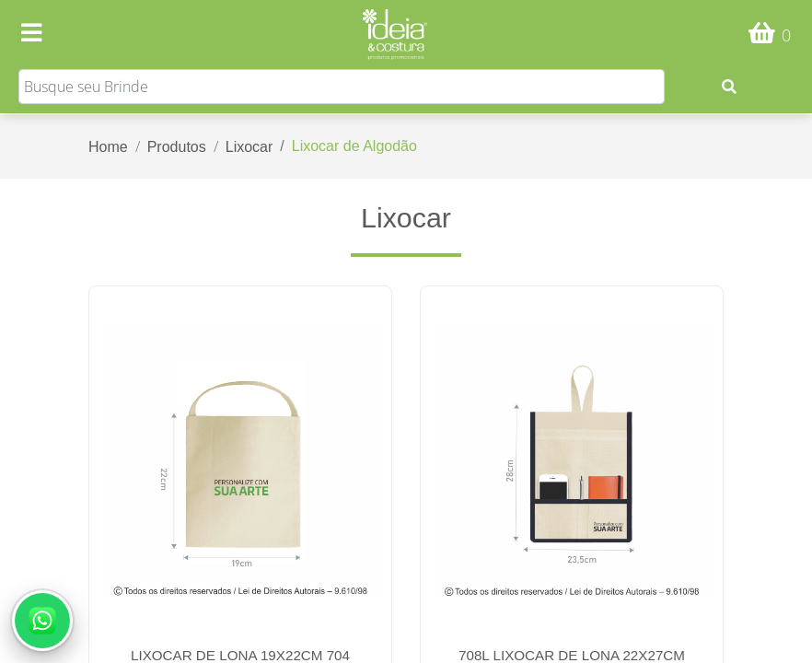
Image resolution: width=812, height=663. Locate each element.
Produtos (177, 147)
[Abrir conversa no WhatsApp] (42, 621)
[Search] (342, 87)
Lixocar (249, 147)
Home (108, 147)
